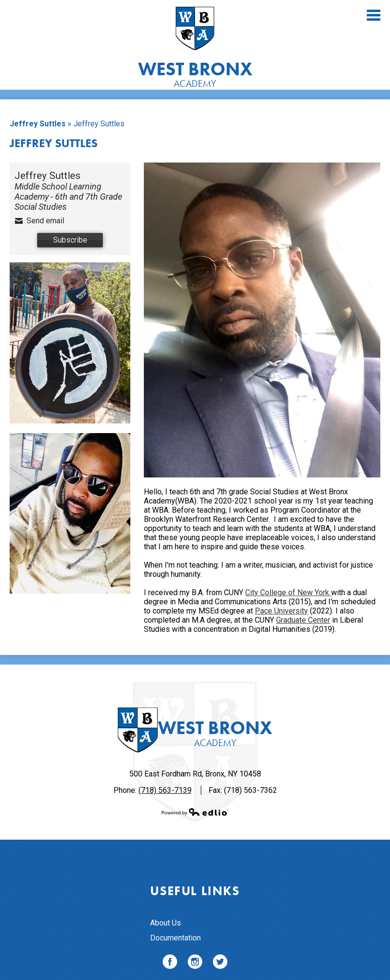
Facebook (170, 963)
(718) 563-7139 (165, 790)
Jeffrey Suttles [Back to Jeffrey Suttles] (38, 124)
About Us (166, 923)
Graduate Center (303, 620)
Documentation (175, 938)
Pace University (281, 611)
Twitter (220, 963)
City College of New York (288, 592)
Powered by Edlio (195, 812)
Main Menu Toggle (374, 15)
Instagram (195, 963)
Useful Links (195, 891)
